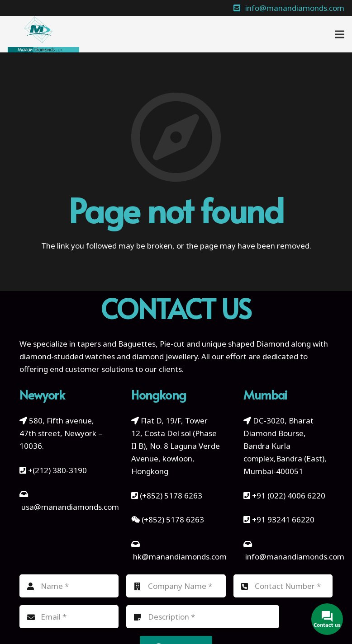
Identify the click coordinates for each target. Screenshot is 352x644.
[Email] (69, 617)
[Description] (203, 617)
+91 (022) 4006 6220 (289, 496)
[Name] (69, 586)
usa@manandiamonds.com (70, 507)
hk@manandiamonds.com (180, 557)
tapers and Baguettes (117, 344)
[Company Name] (176, 586)
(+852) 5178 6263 (171, 496)
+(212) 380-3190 (57, 470)
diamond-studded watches (67, 356)
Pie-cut (172, 344)
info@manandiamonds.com (294, 557)
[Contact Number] (283, 586)
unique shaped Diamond (245, 344)
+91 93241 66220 (283, 519)
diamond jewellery (165, 356)
